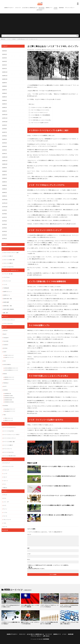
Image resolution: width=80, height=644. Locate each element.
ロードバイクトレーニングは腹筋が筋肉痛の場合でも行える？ (59, 476)
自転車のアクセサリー (9, 8)
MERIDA (14, 39)
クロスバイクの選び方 (8, 263)
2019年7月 (4, 132)
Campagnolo (6, 338)
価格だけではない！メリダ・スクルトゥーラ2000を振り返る (30, 623)
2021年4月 (4, 58)
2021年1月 (4, 68)
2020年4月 (4, 100)
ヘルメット (6, 481)
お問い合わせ (39, 10)
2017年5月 (4, 224)
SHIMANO (6, 390)
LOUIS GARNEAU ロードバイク (11, 370)
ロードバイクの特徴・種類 (9, 442)
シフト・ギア (6, 502)
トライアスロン (7, 277)
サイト (29, 559)
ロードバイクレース (8, 449)
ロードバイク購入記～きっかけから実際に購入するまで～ (58, 515)
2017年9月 (4, 210)
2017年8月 (4, 214)
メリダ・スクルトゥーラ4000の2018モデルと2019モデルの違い (69, 606)
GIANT (5, 352)
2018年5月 (4, 182)
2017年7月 (4, 217)
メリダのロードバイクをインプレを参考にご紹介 (40, 107)
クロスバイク (18, 8)
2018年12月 (5, 157)
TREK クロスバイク (9, 418)
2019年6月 (4, 136)
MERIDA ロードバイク (51, 50)
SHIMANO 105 (8, 393)
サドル (5, 498)
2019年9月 (4, 125)
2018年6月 (4, 178)
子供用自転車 (6, 288)
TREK (4, 415)
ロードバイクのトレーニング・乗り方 (11, 434)
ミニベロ (5, 284)
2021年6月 (4, 51)
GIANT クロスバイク (9, 355)
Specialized (6, 405)
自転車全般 (61, 8)
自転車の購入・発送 (8, 306)
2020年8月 (4, 86)
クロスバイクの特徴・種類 (9, 260)
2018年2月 (4, 192)
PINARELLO (6, 383)
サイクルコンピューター (8, 466)
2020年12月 (5, 72)
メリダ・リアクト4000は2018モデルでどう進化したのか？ (11, 606)
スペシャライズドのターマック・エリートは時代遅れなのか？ (59, 495)
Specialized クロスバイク (10, 409)
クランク (5, 495)
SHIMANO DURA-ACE (9, 398)
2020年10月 (5, 79)
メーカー (56, 8)
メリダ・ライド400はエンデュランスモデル (39, 110)
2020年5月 (4, 97)
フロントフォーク (7, 520)
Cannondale (6, 341)
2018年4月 (4, 185)
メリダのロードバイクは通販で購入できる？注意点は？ (11, 623)
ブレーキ (5, 516)
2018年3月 (4, 189)
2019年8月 (4, 129)
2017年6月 (4, 221)
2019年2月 (4, 150)
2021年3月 (4, 61)
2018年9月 (4, 168)
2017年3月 (4, 231)
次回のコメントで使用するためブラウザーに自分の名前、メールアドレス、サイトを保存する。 (49, 565)
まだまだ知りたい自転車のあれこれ (30, 8)
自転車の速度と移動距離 (8, 309)
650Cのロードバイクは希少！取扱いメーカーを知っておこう (58, 466)
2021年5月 (4, 54)
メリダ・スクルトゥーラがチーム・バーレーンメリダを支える (50, 606)
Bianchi (5, 334)
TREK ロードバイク (9, 420)
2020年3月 (4, 104)
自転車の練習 (6, 302)
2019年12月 (5, 115)
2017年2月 (4, 235)
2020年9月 (4, 83)
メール (29, 554)
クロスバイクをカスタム (8, 267)
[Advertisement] (40, 24)
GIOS (4, 361)
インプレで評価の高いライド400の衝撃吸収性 (39, 115)
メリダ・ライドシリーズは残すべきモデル (38, 123)
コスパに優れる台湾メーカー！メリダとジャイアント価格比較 (30, 606)
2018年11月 (5, 161)
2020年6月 (4, 93)
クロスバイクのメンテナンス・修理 (11, 253)
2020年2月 (4, 107)
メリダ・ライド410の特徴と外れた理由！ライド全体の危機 (49, 623)
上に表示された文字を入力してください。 (36, 569)
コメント (29, 534)
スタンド (5, 477)
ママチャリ (6, 316)
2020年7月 (4, 90)
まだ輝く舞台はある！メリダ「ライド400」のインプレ (27, 39)
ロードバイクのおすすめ (8, 431)
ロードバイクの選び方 (8, 445)
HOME (4, 39)
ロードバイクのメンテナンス (9, 438)
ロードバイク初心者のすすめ (9, 456)
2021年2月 (4, 65)
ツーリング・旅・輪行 (8, 274)
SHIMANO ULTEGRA (9, 402)
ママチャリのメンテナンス (9, 320)
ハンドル (5, 512)
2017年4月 (4, 228)
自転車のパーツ (49, 8)
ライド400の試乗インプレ (35, 118)
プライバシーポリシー (70, 8)
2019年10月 (5, 122)
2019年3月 (4, 146)
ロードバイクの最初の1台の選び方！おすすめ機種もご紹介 (58, 505)
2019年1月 (4, 154)
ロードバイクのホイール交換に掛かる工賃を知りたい (56, 486)
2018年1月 (4, 196)
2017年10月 (5, 207)
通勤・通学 (6, 313)
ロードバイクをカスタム (8, 452)
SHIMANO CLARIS (9, 396)
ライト (5, 484)
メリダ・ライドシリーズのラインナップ (38, 112)
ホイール (5, 527)
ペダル (5, 523)
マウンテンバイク (7, 281)
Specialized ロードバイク (10, 411)
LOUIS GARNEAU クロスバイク (11, 368)
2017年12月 (5, 200)
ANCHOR (5, 330)
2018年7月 (4, 175)
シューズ (5, 473)
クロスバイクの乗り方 (8, 256)
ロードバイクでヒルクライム (9, 427)
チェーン (5, 509)
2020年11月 (5, 76)
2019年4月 (4, 143)
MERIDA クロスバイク (9, 377)
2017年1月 (4, 239)
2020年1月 (4, 111)
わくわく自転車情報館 (44, 639)
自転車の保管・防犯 (8, 299)
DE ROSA (5, 348)
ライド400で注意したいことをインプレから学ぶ (40, 120)
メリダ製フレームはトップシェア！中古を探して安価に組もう (69, 623)
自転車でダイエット (8, 292)
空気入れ (5, 488)
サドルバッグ (6, 470)
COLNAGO (6, 345)
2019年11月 (5, 118)
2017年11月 (5, 203)
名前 (29, 548)
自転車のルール (7, 295)
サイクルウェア (7, 463)
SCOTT (5, 386)
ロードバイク (42, 8)
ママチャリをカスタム (8, 323)
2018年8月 (4, 171)
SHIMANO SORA (8, 400)
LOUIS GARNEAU (7, 364)
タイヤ (5, 505)
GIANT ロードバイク (9, 357)
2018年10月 (5, 164)
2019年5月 (4, 139)
